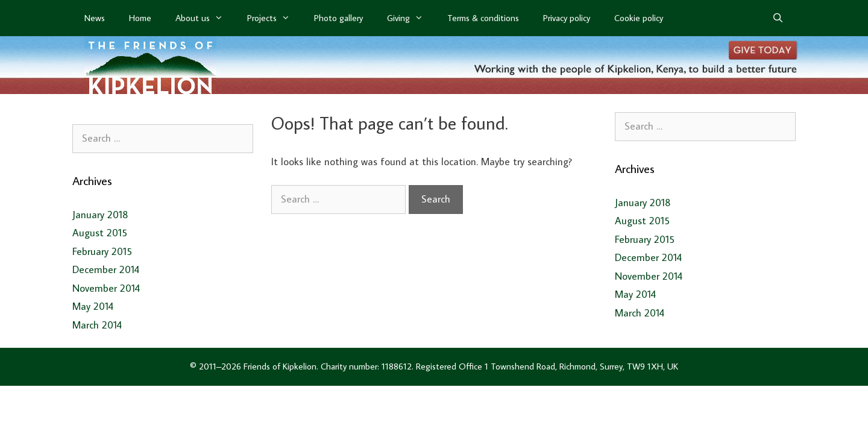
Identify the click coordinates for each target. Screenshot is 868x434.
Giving (411, 18)
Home (140, 18)
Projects (275, 18)
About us (205, 18)
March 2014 (97, 325)
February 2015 (102, 251)
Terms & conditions (483, 18)
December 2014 (106, 269)
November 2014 (106, 288)
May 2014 (93, 306)
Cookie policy (639, 18)
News (95, 18)
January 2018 (100, 215)
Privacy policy (567, 18)
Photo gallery (338, 18)
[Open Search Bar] (778, 18)
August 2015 (100, 233)
